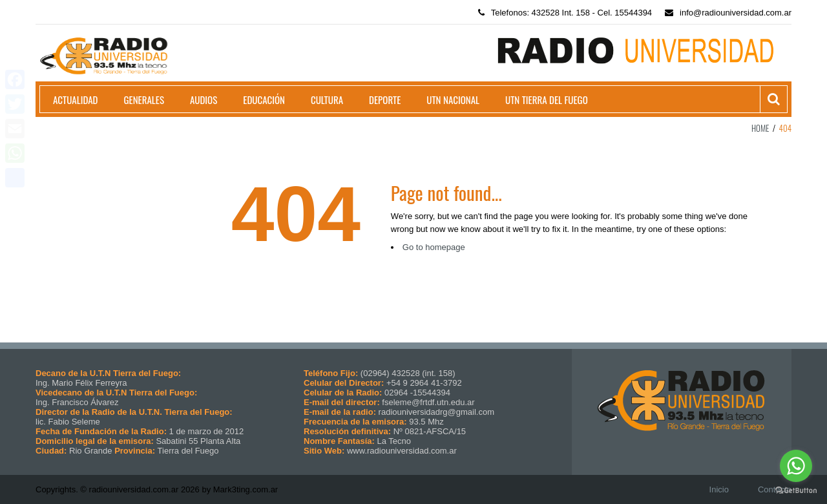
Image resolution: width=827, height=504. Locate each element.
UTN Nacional (453, 100)
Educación (264, 100)
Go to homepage (434, 247)
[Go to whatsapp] (796, 466)
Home (760, 128)
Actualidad (76, 100)
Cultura (327, 100)
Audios (204, 100)
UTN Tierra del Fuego (547, 100)
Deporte (385, 100)
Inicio (719, 489)
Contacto (775, 489)
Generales (144, 100)
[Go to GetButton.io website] (796, 491)
